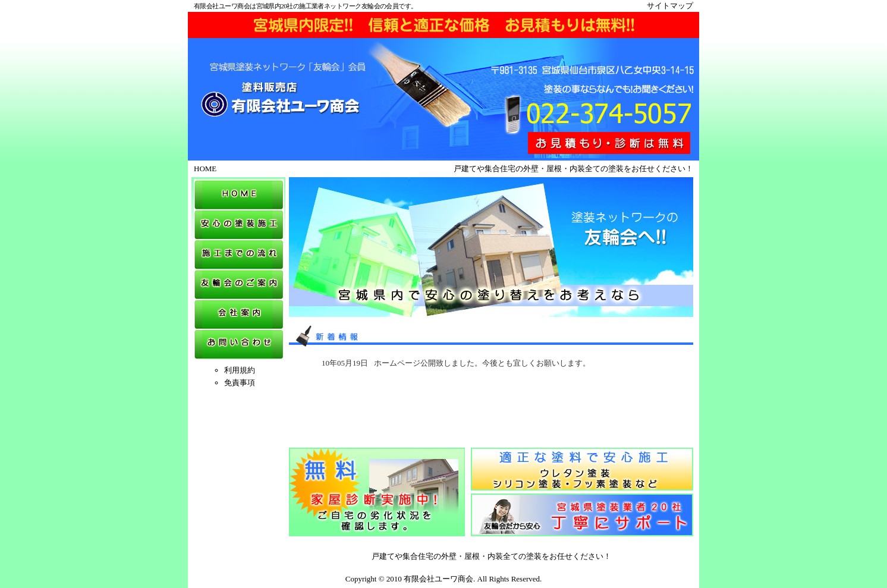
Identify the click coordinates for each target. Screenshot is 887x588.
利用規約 (240, 370)
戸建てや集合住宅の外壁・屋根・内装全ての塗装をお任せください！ (491, 556)
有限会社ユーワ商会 (438, 579)
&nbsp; (491, 400)
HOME (205, 169)
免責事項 (240, 383)
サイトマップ (670, 6)
